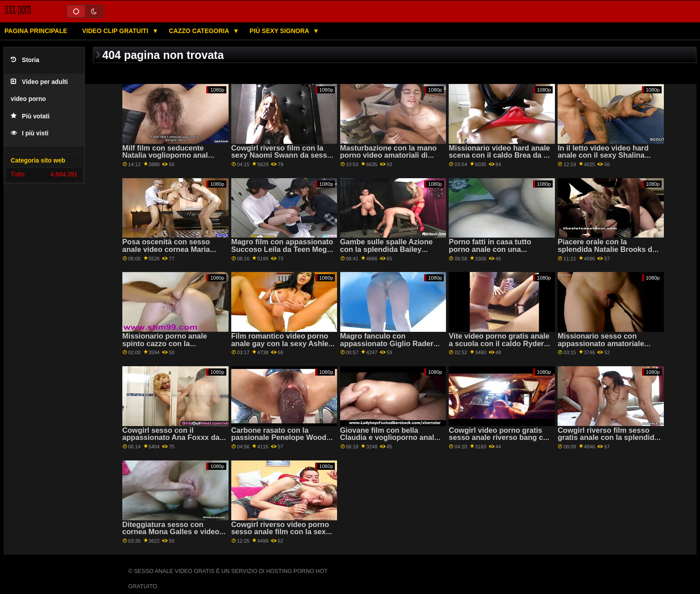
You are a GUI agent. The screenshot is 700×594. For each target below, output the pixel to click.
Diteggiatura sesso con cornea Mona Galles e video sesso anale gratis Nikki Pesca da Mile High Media (171, 536)
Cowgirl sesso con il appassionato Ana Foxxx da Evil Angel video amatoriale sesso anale (171, 441)
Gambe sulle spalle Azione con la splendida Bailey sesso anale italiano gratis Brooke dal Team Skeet (387, 253)
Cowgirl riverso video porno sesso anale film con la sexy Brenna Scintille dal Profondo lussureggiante (283, 536)
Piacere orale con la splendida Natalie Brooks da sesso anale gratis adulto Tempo (607, 253)
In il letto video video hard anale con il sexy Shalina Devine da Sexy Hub (603, 155)
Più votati (30, 116)
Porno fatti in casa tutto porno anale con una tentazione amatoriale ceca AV (496, 253)
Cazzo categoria (200, 31)
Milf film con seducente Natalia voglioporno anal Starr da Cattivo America (165, 155)
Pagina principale (36, 31)
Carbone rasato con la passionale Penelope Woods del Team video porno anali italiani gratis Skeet (281, 441)
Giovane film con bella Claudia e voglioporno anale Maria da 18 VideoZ (389, 438)
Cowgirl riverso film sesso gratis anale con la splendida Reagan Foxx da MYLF (608, 438)
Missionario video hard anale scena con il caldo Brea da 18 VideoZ (500, 155)
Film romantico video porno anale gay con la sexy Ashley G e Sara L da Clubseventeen (282, 343)
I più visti (30, 133)
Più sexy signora (280, 31)
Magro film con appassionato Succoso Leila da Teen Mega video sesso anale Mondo (282, 249)
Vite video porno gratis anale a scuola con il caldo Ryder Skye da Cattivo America (499, 343)
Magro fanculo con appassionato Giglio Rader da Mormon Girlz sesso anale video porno (391, 347)
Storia (25, 60)
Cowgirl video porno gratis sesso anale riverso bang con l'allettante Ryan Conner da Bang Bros (500, 441)
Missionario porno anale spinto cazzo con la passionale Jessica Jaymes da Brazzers (170, 347)
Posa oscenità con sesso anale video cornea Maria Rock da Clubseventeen (166, 249)
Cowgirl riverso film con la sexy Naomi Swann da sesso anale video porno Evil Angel (281, 155)
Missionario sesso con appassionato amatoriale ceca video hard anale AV (602, 343)
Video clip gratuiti (116, 31)
